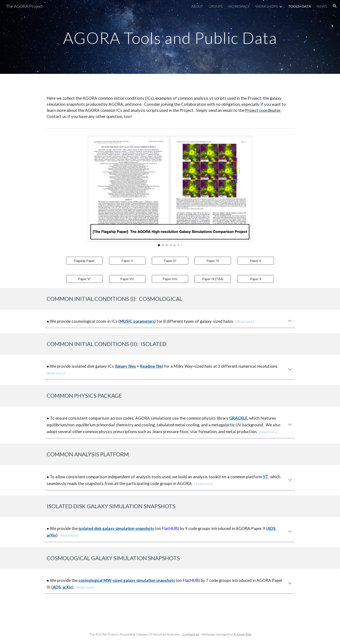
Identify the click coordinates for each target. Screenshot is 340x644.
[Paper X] (256, 279)
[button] (335, 6)
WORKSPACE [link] (239, 6)
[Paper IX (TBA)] (213, 279)
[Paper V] (256, 261)
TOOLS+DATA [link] (300, 6)
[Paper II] (127, 261)
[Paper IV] (213, 261)
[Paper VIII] (170, 279)
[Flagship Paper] (84, 261)
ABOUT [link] (197, 6)
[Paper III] (170, 261)
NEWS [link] (322, 6)
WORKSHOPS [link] (267, 6)
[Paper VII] (127, 279)
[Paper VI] (84, 279)
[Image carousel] (170, 191)
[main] (170, 37)
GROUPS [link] (216, 6)
